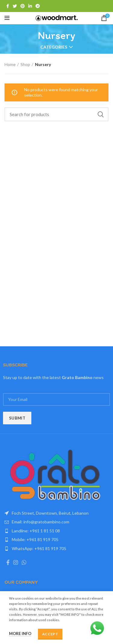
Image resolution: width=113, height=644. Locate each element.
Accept (50, 634)
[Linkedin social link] (30, 6)
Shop (25, 64)
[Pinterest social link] (23, 6)
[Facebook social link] (8, 6)
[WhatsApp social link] (24, 562)
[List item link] (56, 522)
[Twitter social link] (15, 6)
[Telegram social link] (38, 6)
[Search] (56, 114)
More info (20, 633)
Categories (54, 47)
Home (10, 64)
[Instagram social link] (16, 562)
